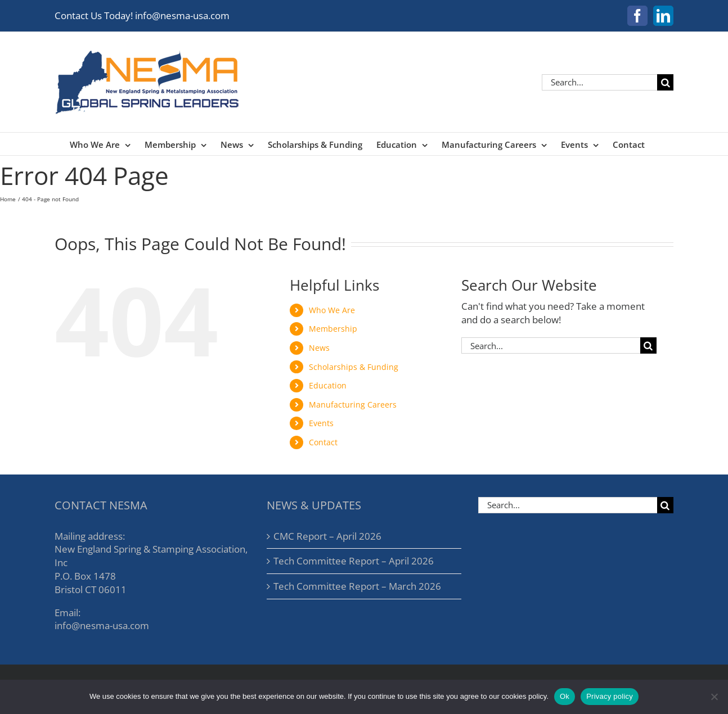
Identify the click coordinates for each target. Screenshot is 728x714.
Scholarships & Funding (354, 367)
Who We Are (332, 310)
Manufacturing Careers (353, 405)
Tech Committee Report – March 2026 (357, 586)
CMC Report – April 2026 (327, 536)
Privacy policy (610, 696)
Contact (323, 442)
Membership (333, 329)
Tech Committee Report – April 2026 (354, 561)
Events (321, 423)
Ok (565, 696)
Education (328, 385)
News (319, 348)
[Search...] (599, 82)
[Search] (665, 82)
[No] (714, 697)
